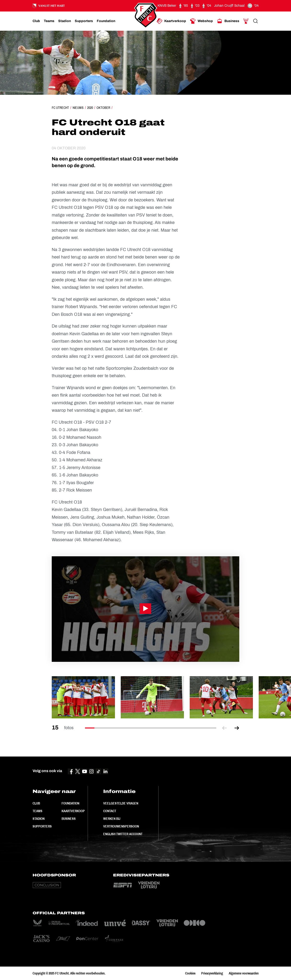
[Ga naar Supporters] (84, 21)
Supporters (42, 826)
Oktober (103, 108)
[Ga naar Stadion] (65, 21)
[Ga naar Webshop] (201, 21)
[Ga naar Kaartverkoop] (171, 21)
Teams (37, 811)
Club (36, 803)
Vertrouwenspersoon (121, 826)
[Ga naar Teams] (49, 21)
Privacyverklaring (212, 973)
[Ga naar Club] (36, 21)
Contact (110, 811)
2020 (90, 108)
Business (69, 819)
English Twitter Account (123, 834)
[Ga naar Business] (228, 21)
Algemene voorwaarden (244, 973)
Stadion (39, 819)
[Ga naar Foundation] (106, 21)
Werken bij (112, 819)
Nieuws (78, 108)
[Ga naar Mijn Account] (246, 21)
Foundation (70, 803)
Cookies (190, 973)
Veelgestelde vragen (121, 803)
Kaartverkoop (73, 811)
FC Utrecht (60, 108)
